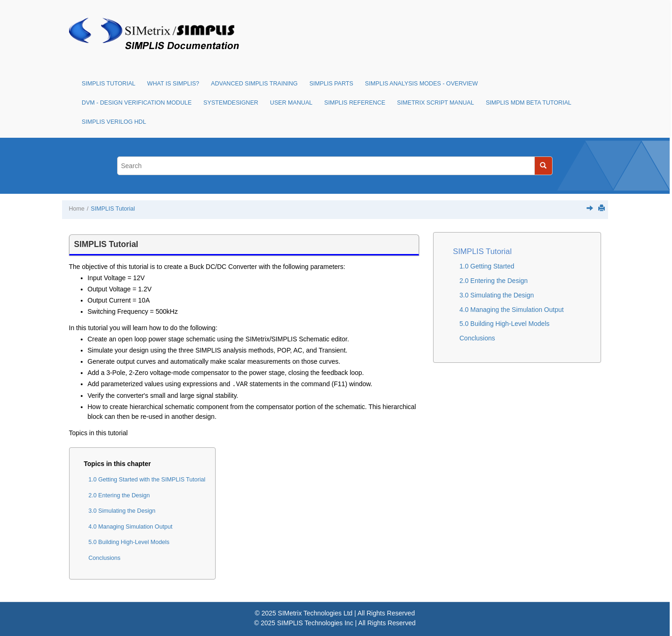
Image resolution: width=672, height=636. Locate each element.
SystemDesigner (231, 103)
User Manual (291, 103)
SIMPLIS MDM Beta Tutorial (528, 103)
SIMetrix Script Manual (436, 103)
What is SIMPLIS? (173, 84)
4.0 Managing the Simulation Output (512, 310)
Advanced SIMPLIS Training (254, 84)
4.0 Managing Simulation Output (131, 527)
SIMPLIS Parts (331, 84)
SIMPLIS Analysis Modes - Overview (421, 84)
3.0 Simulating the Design (122, 511)
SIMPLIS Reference (355, 103)
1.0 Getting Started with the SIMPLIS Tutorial (147, 480)
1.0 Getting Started (487, 266)
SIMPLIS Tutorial (108, 84)
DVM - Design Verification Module (137, 103)
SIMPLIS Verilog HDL (114, 122)
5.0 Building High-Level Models (129, 542)
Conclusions (105, 558)
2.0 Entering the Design (119, 495)
